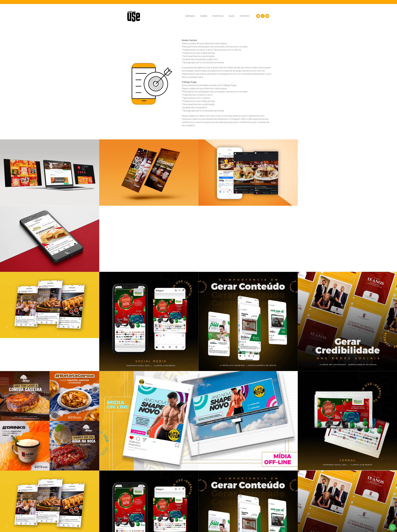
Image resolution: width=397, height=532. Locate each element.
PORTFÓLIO (218, 16)
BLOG (232, 16)
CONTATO (244, 16)
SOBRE (204, 16)
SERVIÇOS (190, 16)
